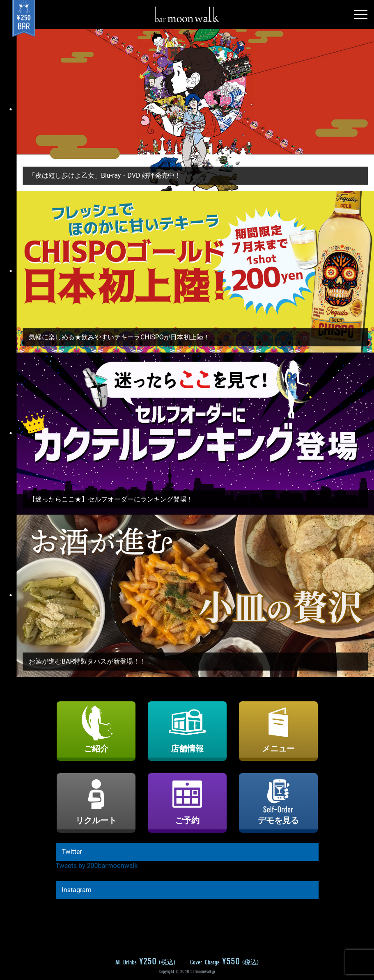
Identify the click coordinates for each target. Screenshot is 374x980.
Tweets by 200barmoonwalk (97, 866)
